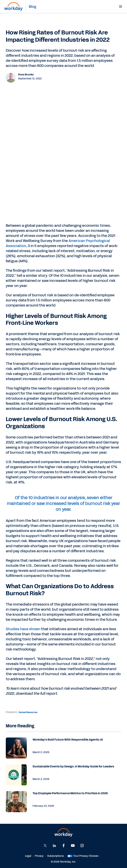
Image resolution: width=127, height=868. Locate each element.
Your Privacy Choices (83, 856)
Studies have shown (23, 629)
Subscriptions (55, 856)
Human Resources (28, 712)
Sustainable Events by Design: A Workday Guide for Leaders (73, 766)
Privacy (39, 856)
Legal (28, 856)
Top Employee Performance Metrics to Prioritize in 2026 (70, 793)
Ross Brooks (26, 75)
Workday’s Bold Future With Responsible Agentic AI (68, 740)
